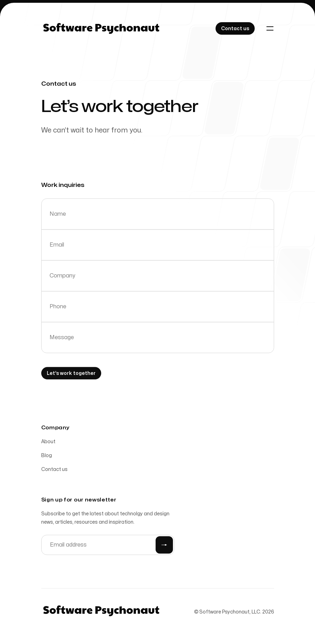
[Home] (101, 28)
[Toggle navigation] (270, 28)
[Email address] (108, 546)
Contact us (54, 471)
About (48, 443)
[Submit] (164, 546)
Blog (47, 457)
